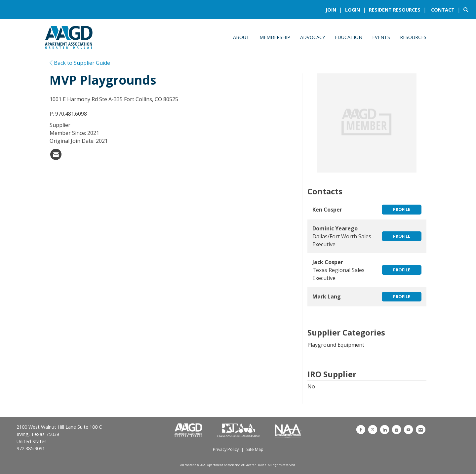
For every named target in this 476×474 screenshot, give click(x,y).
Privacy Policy (226, 449)
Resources (413, 37)
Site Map (255, 449)
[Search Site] (467, 10)
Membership (275, 37)
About (241, 37)
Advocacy (313, 37)
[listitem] (335, 10)
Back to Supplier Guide (80, 63)
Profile (402, 209)
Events (381, 37)
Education (349, 37)
